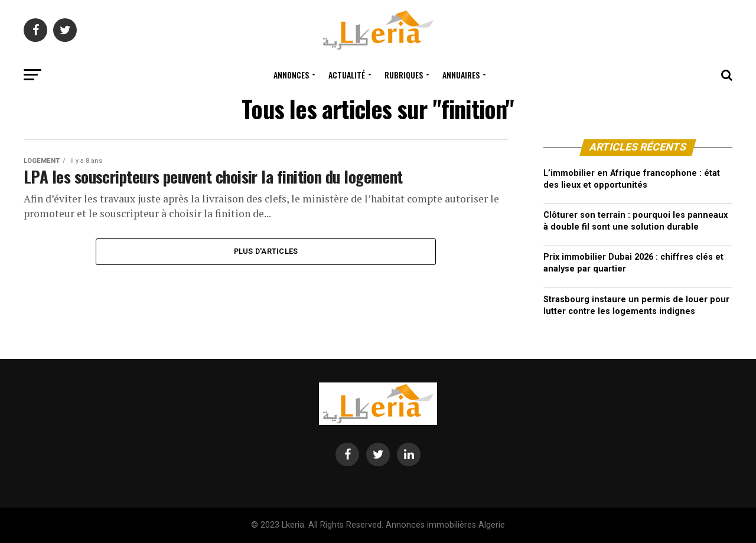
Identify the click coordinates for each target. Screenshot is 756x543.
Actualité (347, 75)
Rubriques (404, 75)
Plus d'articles (266, 251)
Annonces (291, 75)
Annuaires (461, 75)
